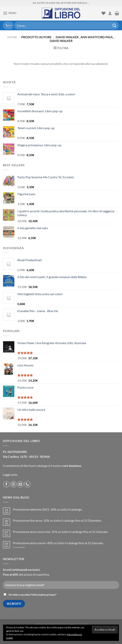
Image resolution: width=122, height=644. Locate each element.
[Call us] (27, 484)
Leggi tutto (10, 475)
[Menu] (10, 13)
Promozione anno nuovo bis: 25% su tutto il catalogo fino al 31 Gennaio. (61, 532)
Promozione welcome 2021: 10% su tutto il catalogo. (48, 509)
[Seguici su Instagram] (13, 484)
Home (12, 37)
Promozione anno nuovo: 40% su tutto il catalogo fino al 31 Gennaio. (58, 543)
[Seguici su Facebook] (6, 484)
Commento (19, 547)
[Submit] (114, 25)
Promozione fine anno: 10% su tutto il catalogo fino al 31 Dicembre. (57, 520)
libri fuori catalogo (36, 466)
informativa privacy (44, 595)
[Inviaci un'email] (20, 484)
